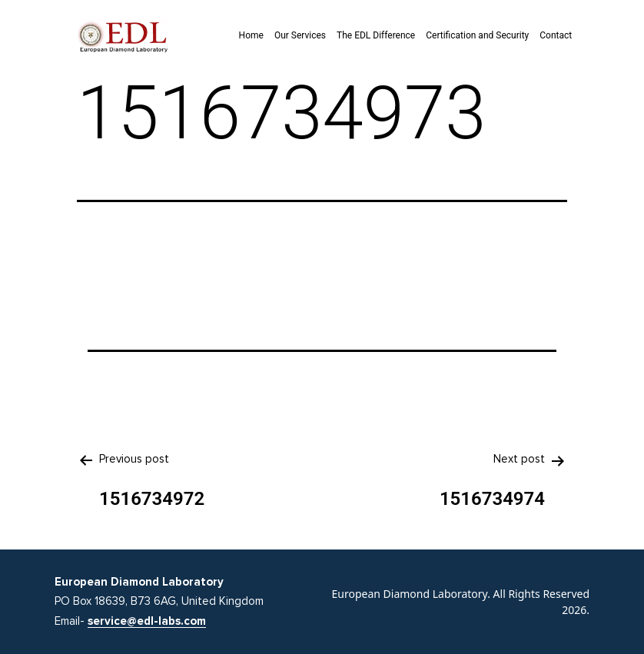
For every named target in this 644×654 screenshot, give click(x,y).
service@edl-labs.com (147, 621)
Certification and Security (477, 35)
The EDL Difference (376, 35)
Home (251, 35)
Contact (556, 35)
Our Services (300, 35)
